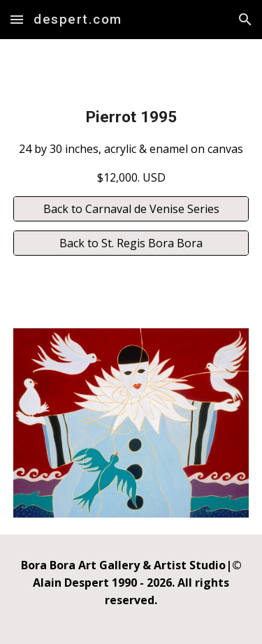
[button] (17, 19)
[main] (131, 146)
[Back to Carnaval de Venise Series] (131, 209)
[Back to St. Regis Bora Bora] (131, 243)
